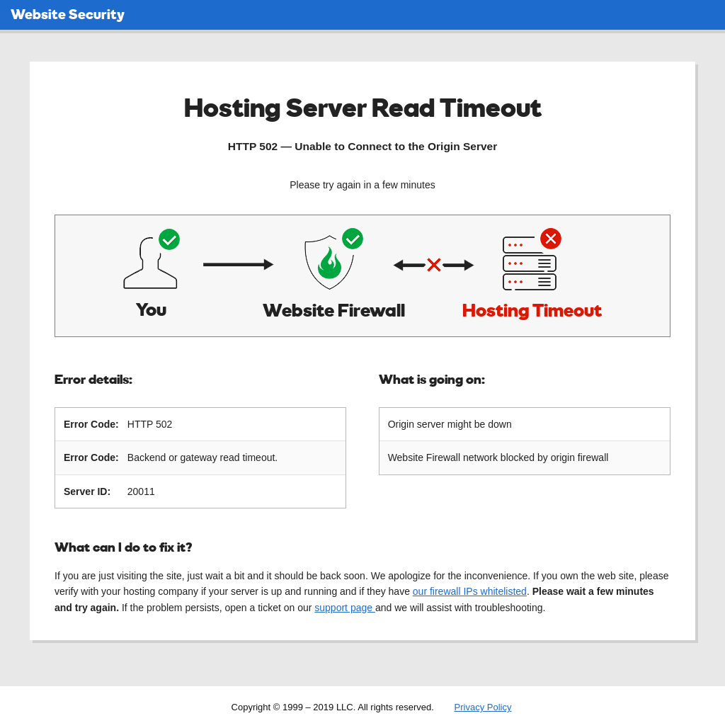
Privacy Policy (483, 706)
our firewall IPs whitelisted (470, 591)
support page (345, 607)
